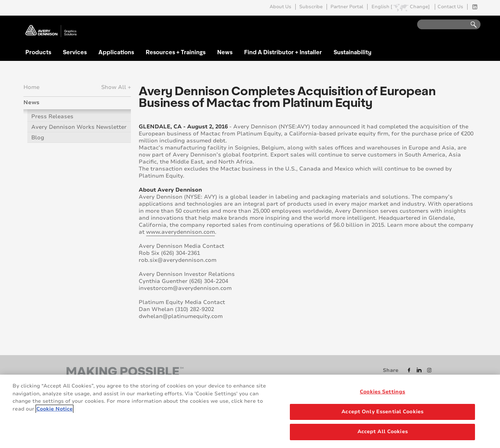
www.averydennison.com (180, 232)
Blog (38, 138)
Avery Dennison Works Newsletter (79, 127)
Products (38, 52)
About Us (280, 7)
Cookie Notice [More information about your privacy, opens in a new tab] (54, 413)
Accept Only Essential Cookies (382, 416)
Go (470, 25)
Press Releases (52, 116)
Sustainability (353, 52)
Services (75, 52)
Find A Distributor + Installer (283, 52)
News (225, 52)
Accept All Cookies (383, 436)
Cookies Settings (382, 396)
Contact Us (450, 7)
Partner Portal (347, 7)
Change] (420, 7)
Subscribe (311, 7)
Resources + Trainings (176, 52)
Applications (116, 52)
